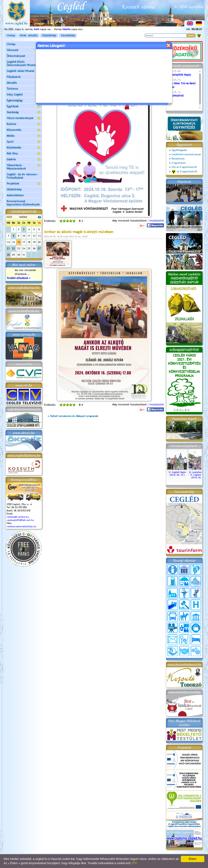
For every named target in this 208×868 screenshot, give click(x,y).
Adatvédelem (15, 195)
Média (24, 136)
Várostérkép (68, 35)
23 (19, 248)
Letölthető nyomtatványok (186, 154)
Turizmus (24, 89)
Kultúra (24, 124)
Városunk (24, 50)
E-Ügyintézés (179, 163)
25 (29, 248)
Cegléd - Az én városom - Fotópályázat (23, 176)
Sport (24, 142)
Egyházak (24, 107)
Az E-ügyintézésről (184, 172)
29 (13, 255)
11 (29, 236)
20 (39, 242)
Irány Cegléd (15, 94)
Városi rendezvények (24, 118)
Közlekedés (24, 148)
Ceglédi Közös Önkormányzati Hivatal (24, 63)
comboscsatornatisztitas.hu (21, 526)
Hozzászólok (157, 221)
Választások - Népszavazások (24, 167)
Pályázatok (14, 77)
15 (13, 242)
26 (34, 248)
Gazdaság (24, 112)
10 (24, 236)
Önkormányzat (24, 56)
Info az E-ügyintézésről (184, 167)
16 (19, 242)
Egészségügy (24, 101)
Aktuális (24, 83)
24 (24, 248)
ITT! (135, 863)
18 (29, 242)
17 (24, 242)
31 (24, 255)
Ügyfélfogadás (179, 150)
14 (8, 242)
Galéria (24, 160)
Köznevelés (24, 130)
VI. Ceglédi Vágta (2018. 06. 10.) (177, 472)
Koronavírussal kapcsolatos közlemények (23, 203)
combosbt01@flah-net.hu (20, 520)
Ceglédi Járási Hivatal (20, 71)
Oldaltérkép (49, 35)
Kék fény (24, 154)
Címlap (11, 35)
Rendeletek (178, 159)
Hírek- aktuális (29, 35)
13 (39, 236)
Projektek (24, 184)
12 (34, 236)
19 (34, 242)
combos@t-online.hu (18, 517)
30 (19, 255)
